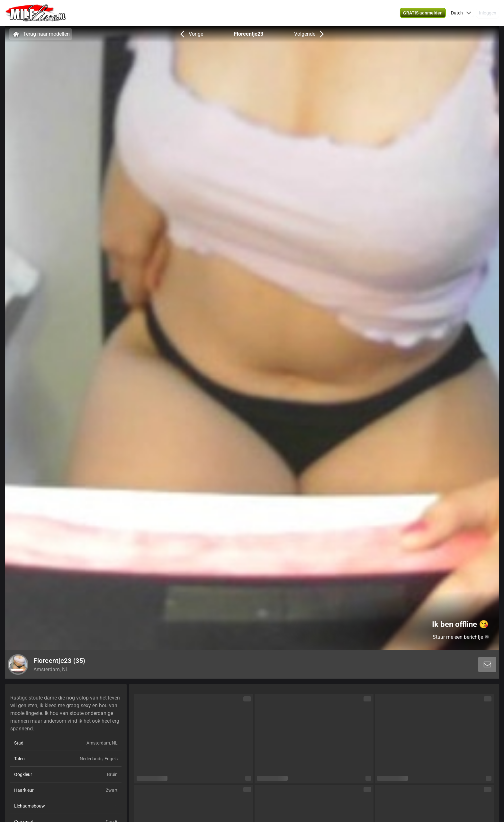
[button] (461, 13)
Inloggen (488, 13)
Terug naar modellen (41, 34)
